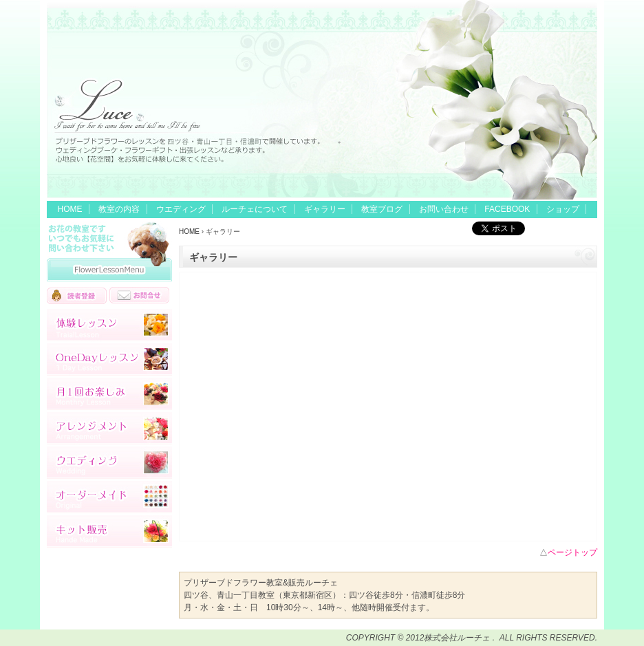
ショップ (563, 209)
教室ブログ (382, 209)
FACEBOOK (507, 209)
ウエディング (181, 209)
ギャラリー (325, 209)
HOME (70, 209)
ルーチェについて (255, 209)
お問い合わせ (444, 209)
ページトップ (572, 552)
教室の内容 (119, 209)
